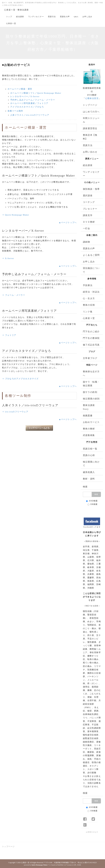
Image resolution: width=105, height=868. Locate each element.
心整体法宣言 (92, 98)
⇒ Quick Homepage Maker (16, 215)
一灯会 (86, 228)
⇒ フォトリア (9, 335)
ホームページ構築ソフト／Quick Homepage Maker (36, 93)
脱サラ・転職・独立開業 (91, 384)
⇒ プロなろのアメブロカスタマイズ (20, 379)
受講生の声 (65, 17)
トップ (9, 17)
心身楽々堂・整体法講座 (16, 10)
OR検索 (93, 504)
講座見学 (88, 215)
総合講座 (20, 17)
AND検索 (92, 501)
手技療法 (88, 285)
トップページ (90, 105)
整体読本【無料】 (90, 137)
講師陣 (86, 242)
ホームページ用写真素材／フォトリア (29, 103)
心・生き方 (89, 298)
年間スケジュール (91, 120)
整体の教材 (89, 429)
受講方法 (52, 17)
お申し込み (87, 17)
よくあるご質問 (91, 255)
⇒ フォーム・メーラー (14, 295)
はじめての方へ (91, 112)
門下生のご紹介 (91, 332)
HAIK (79, 865)
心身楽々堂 (11, 23)
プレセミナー (90, 209)
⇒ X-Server (8, 258)
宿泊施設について (91, 270)
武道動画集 (89, 435)
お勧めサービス (91, 422)
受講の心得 (89, 455)
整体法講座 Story (89, 407)
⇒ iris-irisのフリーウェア (15, 412)
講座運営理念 (90, 128)
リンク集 (88, 312)
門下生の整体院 (91, 338)
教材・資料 (89, 479)
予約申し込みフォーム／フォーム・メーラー (33, 100)
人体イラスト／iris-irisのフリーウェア (30, 115)
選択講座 (88, 196)
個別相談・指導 (91, 189)
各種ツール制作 (15, 111)
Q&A (76, 17)
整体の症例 (89, 305)
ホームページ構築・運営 (20, 89)
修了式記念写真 (91, 345)
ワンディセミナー (36, 17)
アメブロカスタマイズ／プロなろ (27, 107)
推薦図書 (88, 416)
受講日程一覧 (90, 449)
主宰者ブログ (90, 358)
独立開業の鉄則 (91, 399)
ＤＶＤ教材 (89, 222)
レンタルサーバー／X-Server (25, 96)
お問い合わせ (90, 152)
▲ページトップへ (68, 222)
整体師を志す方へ (91, 373)
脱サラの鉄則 (90, 392)
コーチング (89, 202)
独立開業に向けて (91, 464)
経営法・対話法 (91, 292)
